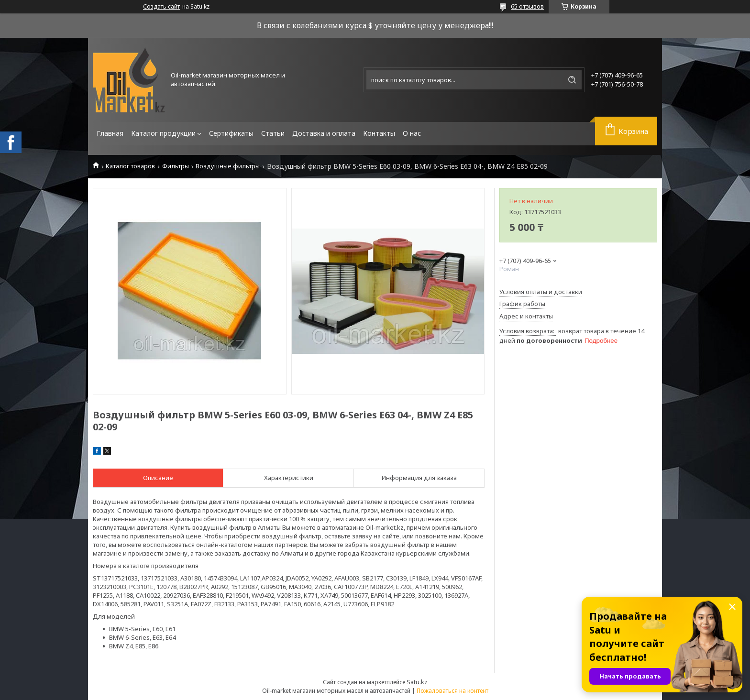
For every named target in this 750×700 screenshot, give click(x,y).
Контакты (379, 133)
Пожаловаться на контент (452, 691)
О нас (412, 133)
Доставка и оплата (324, 133)
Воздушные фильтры (228, 166)
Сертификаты (231, 133)
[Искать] (572, 80)
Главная (110, 133)
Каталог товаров (130, 166)
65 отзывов (527, 6)
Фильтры (176, 166)
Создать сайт (161, 7)
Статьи (273, 133)
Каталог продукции (163, 133)
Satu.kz (417, 682)
